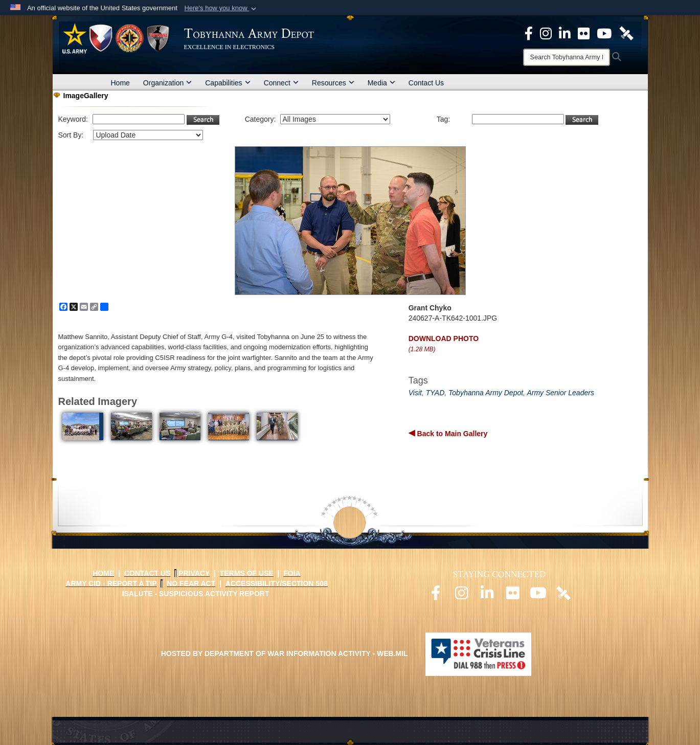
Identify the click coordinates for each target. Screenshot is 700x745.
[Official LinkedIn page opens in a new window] (565, 33)
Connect (281, 83)
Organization (167, 83)
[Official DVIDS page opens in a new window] (626, 33)
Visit (415, 393)
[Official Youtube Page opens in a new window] (604, 33)
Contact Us (426, 83)
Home (120, 83)
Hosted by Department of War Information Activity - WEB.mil (285, 653)
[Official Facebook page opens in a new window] (436, 596)
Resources (333, 83)
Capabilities (228, 83)
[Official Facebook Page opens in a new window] (529, 33)
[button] (221, 8)
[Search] (567, 57)
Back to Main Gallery (451, 434)
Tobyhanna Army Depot (486, 393)
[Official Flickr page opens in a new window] (584, 33)
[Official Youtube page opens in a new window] (538, 596)
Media (381, 83)
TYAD (435, 393)
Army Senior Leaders (560, 393)
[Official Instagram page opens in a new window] (546, 33)
